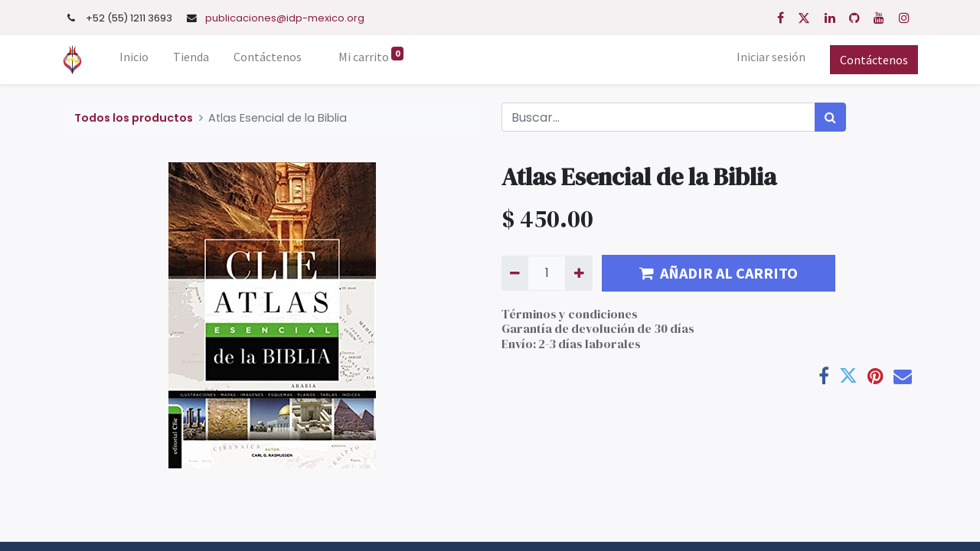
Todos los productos (134, 118)
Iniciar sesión (768, 57)
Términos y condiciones (570, 314)
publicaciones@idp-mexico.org (285, 18)
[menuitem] (138, 60)
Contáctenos (871, 60)
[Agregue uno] (578, 273)
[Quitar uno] (515, 273)
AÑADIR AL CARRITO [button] (719, 273)
